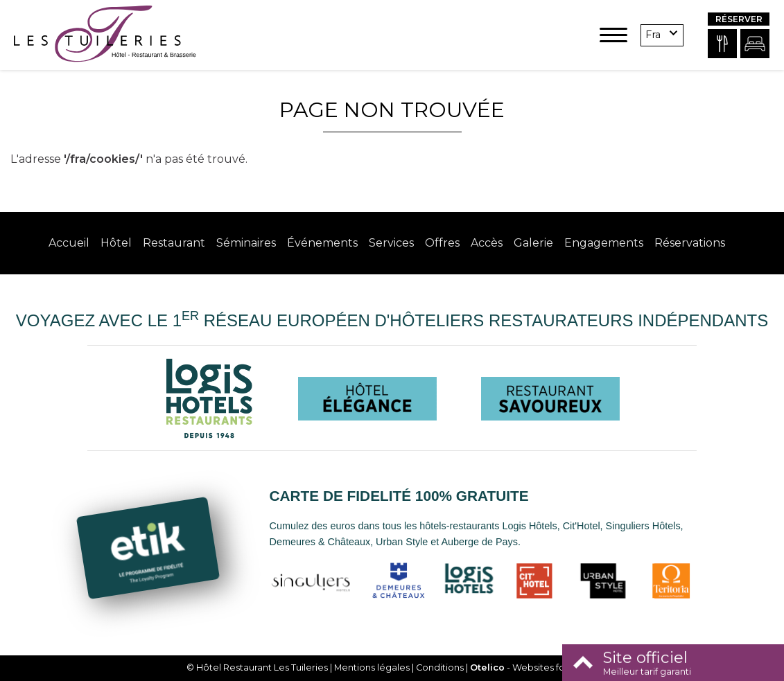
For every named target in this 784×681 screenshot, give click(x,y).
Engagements (604, 243)
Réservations (690, 243)
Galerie (533, 243)
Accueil (69, 243)
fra (653, 35)
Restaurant (174, 243)
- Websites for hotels (534, 667)
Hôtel (116, 243)
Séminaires (246, 243)
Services (391, 243)
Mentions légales (372, 667)
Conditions (440, 667)
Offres (442, 243)
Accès (487, 243)
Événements (322, 243)
